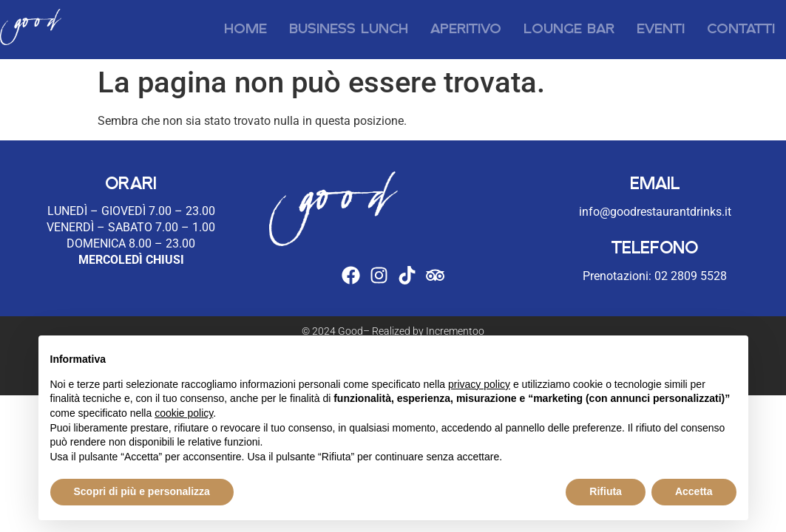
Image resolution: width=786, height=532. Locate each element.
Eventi (661, 30)
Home (245, 30)
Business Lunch (349, 30)
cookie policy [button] (184, 413)
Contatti (741, 30)
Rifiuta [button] (606, 491)
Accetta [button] (694, 491)
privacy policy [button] (479, 384)
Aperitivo (466, 30)
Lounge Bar (569, 30)
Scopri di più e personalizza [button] (142, 491)
